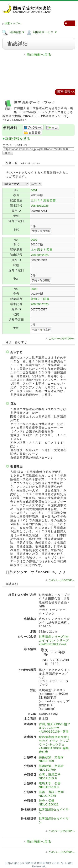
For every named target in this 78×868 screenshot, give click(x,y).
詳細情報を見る (18, 139)
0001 (34, 190)
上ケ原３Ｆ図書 (42, 250)
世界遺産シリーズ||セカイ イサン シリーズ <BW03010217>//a (54, 640)
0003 (34, 289)
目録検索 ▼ (13, 32)
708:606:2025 (40, 206)
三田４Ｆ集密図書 (43, 200)
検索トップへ (13, 23)
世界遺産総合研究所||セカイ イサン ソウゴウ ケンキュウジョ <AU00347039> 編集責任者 (54, 744)
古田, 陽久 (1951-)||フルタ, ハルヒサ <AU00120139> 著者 (55, 728)
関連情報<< (66, 92)
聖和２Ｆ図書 (40, 299)
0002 (34, 240)
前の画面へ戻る (39, 55)
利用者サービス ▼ (41, 32)
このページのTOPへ (62, 339)
